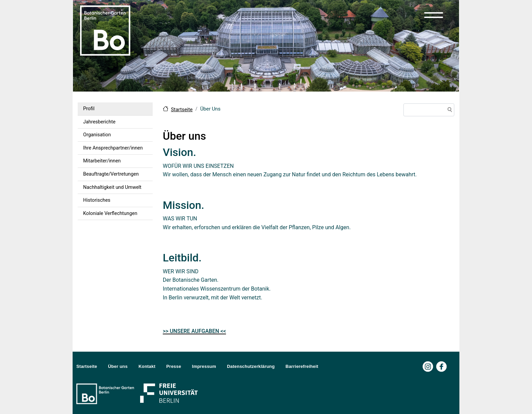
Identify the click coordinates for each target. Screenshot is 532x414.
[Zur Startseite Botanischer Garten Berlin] (105, 30)
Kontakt (147, 366)
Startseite (182, 110)
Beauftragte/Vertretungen (111, 174)
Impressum (204, 366)
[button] (434, 15)
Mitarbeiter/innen (102, 161)
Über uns (118, 366)
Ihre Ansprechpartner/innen (113, 148)
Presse (174, 366)
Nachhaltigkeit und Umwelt (112, 187)
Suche (449, 111)
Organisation (97, 135)
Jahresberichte (99, 122)
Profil (89, 109)
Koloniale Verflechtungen (110, 213)
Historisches (97, 200)
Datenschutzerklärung (251, 366)
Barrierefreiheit (302, 366)
